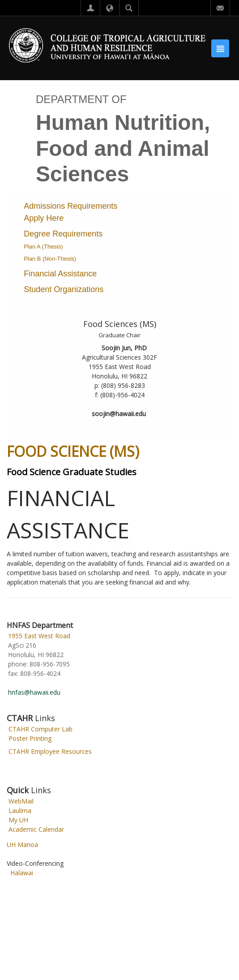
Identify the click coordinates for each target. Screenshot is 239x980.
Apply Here (44, 218)
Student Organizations (64, 289)
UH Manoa (22, 845)
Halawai (22, 873)
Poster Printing (30, 738)
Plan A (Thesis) (43, 247)
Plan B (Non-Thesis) (50, 259)
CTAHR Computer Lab (41, 729)
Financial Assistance (60, 274)
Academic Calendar (36, 829)
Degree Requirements (63, 234)
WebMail (21, 801)
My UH (18, 820)
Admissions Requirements (70, 206)
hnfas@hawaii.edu (34, 692)
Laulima (20, 810)
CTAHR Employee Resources (50, 751)
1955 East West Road (39, 636)
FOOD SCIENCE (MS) (73, 451)
